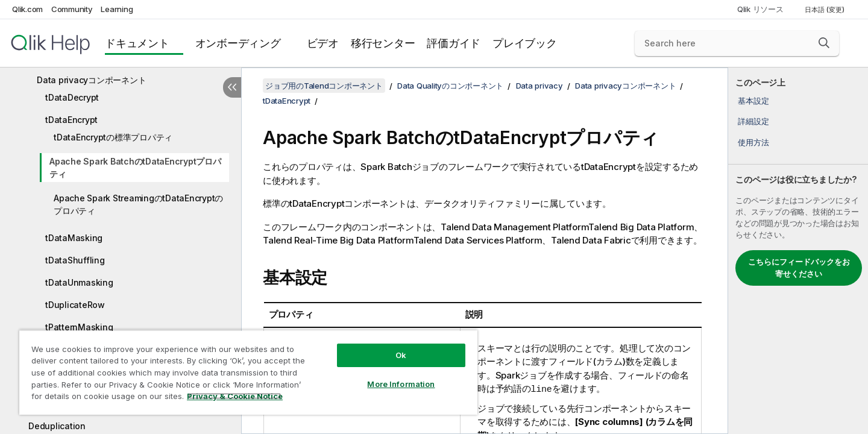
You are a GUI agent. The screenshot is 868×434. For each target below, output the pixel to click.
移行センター (383, 43)
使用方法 (753, 142)
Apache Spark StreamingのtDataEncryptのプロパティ (138, 204)
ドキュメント (137, 43)
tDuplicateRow (75, 305)
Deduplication (57, 426)
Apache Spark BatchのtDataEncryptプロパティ (135, 168)
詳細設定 (753, 121)
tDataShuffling (75, 260)
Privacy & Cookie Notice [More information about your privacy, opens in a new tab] (235, 396)
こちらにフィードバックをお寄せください (799, 268)
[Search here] (737, 43)
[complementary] (798, 251)
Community (72, 9)
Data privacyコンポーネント (91, 80)
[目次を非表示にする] (232, 87)
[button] (824, 43)
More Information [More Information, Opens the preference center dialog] (401, 384)
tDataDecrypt (72, 97)
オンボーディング (238, 43)
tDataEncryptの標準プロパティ (113, 137)
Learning (117, 9)
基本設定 (753, 101)
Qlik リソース (760, 9)
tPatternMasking (79, 327)
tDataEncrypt (71, 120)
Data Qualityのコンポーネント (450, 86)
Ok (401, 355)
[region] (248, 372)
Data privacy (539, 86)
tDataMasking (74, 238)
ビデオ (323, 43)
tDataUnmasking (79, 282)
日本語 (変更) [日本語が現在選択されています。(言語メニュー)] (826, 10)
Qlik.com (27, 9)
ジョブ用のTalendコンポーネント (324, 86)
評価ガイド (454, 43)
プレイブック (525, 43)
